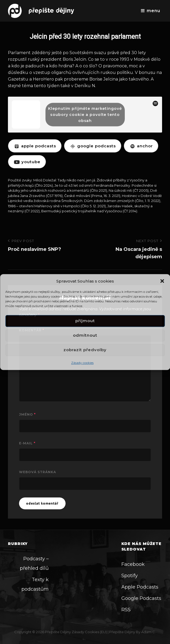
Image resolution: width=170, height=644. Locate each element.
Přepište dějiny (58, 632)
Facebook (133, 564)
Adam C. (148, 632)
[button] (162, 281)
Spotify (130, 576)
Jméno (27, 414)
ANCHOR (141, 146)
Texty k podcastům (35, 584)
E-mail (27, 443)
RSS (126, 610)
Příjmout (85, 321)
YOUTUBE (27, 162)
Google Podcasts (141, 598)
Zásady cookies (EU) (89, 632)
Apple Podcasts (140, 587)
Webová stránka (38, 472)
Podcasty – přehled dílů (34, 563)
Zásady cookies (82, 363)
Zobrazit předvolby (85, 350)
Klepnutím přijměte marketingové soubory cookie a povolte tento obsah (85, 114)
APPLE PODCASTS (35, 146)
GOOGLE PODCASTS (93, 146)
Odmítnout (85, 335)
